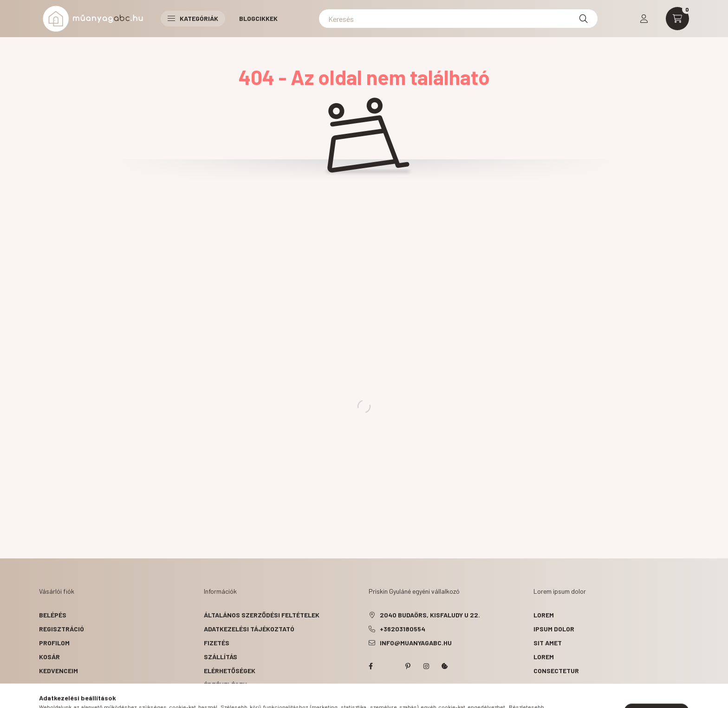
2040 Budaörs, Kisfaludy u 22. (430, 615)
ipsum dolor (554, 629)
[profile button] (644, 19)
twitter (389, 666)
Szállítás (221, 657)
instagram (426, 666)
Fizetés (217, 643)
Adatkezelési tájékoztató (249, 629)
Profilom (54, 643)
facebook (370, 666)
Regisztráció (62, 629)
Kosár (49, 657)
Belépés (53, 615)
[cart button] (677, 19)
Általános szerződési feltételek (262, 615)
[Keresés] (458, 19)
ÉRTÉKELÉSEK (225, 685)
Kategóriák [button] (193, 18)
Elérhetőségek (230, 671)
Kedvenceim (58, 671)
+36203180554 (403, 629)
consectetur (556, 671)
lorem (544, 615)
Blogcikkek (258, 18)
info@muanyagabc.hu (416, 643)
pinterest (408, 666)
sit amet (548, 643)
